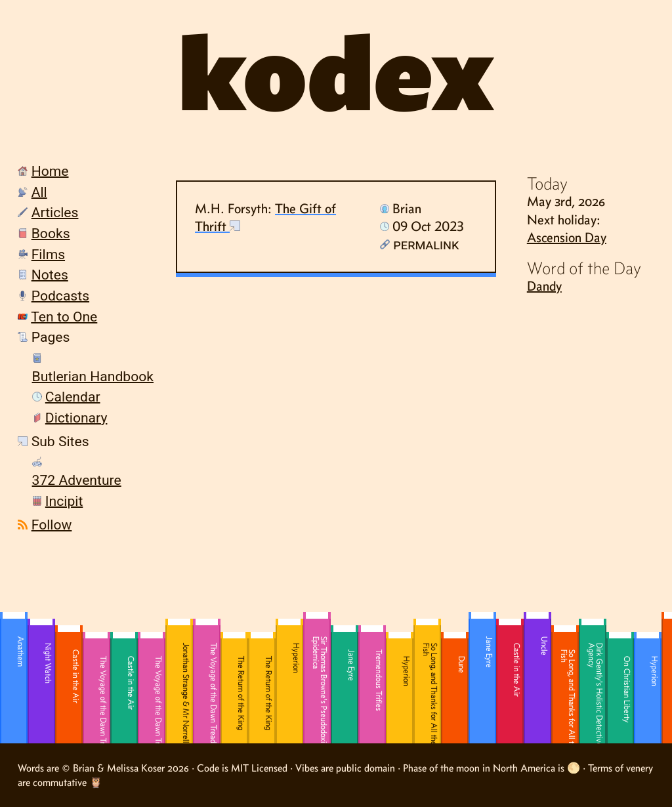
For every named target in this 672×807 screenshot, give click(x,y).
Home (50, 171)
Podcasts (60, 296)
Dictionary (76, 418)
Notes (50, 275)
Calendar (73, 397)
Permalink (419, 244)
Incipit (64, 501)
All (39, 192)
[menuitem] (72, 173)
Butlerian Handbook (93, 376)
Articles (55, 212)
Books (51, 233)
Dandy (544, 286)
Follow (52, 525)
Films (48, 254)
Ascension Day (567, 237)
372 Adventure (77, 480)
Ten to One (64, 317)
